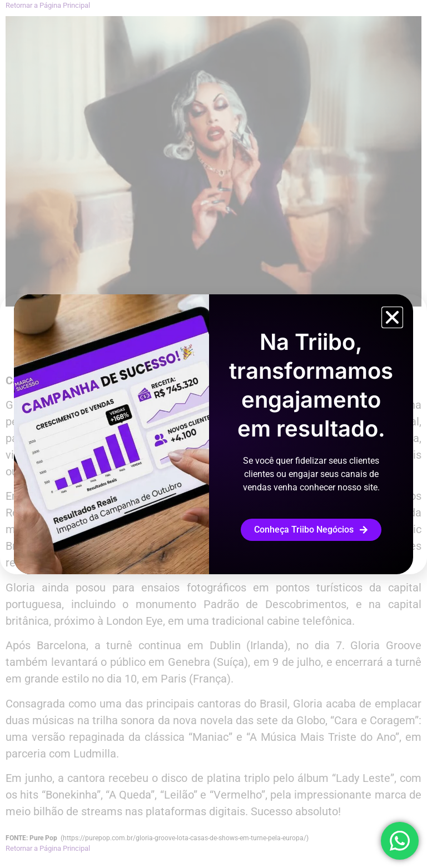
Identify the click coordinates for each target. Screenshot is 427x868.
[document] (213, 434)
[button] (392, 317)
